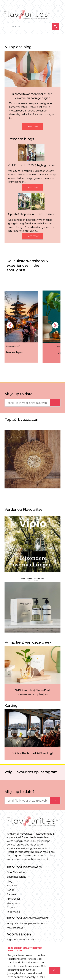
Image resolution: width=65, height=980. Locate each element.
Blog (10, 881)
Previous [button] (10, 325)
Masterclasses (15, 928)
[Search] (28, 27)
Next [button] (55, 325)
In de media (13, 912)
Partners (12, 894)
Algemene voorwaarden (20, 939)
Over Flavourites (16, 872)
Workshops (13, 903)
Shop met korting (17, 877)
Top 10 (11, 890)
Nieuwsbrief (13, 899)
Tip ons (11, 908)
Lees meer (33, 126)
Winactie (12, 886)
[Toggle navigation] (59, 6)
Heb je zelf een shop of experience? (27, 924)
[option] (33, 327)
